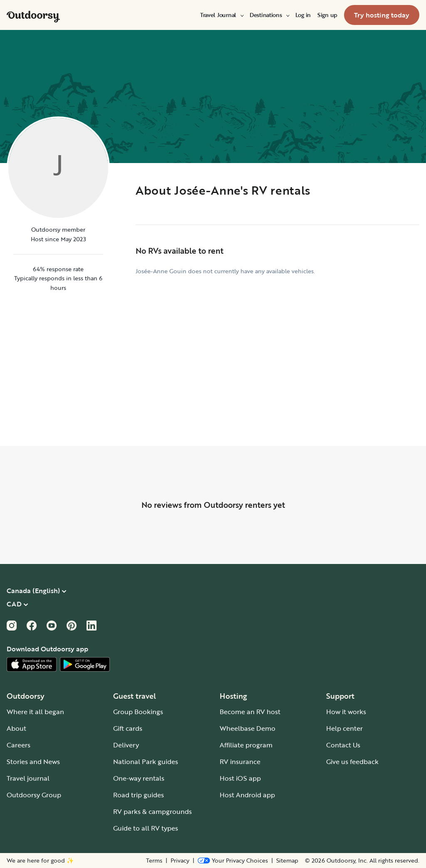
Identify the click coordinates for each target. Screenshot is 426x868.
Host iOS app (240, 778)
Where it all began (35, 712)
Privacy (180, 861)
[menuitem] (222, 15)
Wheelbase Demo (248, 728)
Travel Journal (222, 15)
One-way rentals (139, 778)
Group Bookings (138, 712)
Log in (303, 15)
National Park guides (146, 762)
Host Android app (247, 795)
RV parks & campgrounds (152, 811)
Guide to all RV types (146, 828)
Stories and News (33, 762)
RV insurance (240, 762)
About (16, 728)
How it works (346, 712)
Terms (154, 861)
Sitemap (287, 861)
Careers (19, 745)
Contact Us (343, 745)
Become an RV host (250, 712)
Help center (344, 728)
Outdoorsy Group (34, 795)
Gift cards (128, 728)
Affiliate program (246, 745)
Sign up (327, 15)
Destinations (269, 15)
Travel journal (28, 778)
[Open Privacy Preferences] (233, 861)
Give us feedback (352, 762)
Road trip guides (139, 795)
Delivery (126, 745)
